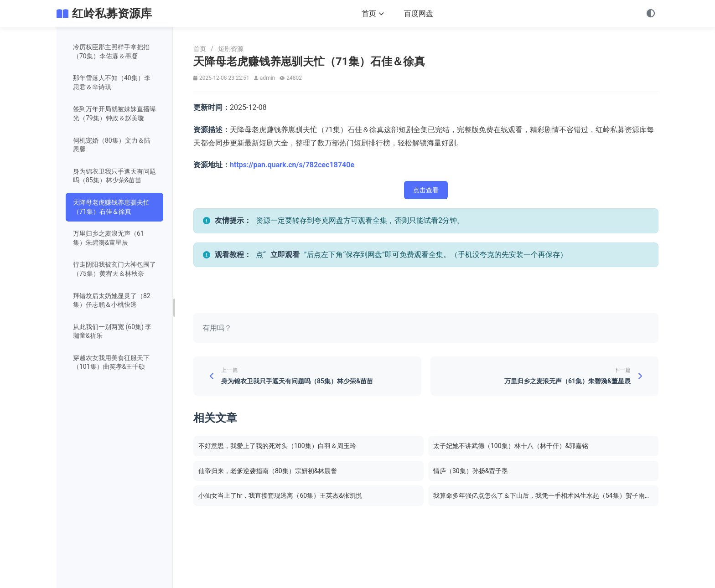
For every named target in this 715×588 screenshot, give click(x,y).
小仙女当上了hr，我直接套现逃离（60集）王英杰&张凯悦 (280, 495)
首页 (373, 13)
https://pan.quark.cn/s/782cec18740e (292, 165)
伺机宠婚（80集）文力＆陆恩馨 (112, 145)
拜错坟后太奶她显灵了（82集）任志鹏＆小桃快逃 (112, 300)
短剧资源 (231, 49)
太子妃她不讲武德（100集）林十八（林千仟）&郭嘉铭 (511, 446)
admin (267, 78)
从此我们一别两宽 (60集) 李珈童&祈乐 (112, 331)
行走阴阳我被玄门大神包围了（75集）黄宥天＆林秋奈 (114, 269)
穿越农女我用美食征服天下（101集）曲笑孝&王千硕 (111, 362)
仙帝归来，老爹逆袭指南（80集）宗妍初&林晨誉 (268, 471)
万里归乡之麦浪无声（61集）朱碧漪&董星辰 (109, 238)
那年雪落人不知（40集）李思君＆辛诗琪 (112, 83)
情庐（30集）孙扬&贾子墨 (471, 471)
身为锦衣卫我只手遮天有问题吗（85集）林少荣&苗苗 (114, 176)
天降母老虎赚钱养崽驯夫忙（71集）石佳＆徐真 (111, 207)
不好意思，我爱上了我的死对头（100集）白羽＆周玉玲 (277, 446)
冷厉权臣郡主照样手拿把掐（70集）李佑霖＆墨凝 (111, 52)
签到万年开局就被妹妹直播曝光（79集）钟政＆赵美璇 (114, 113)
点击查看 (426, 190)
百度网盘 (419, 13)
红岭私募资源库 (112, 13)
